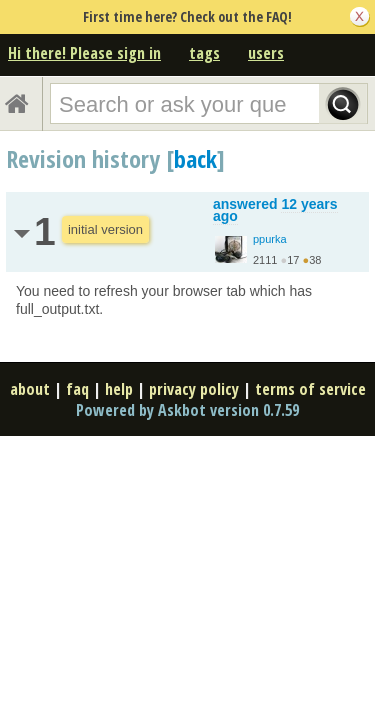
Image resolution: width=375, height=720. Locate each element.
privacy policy (194, 389)
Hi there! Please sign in (84, 53)
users (266, 53)
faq (77, 389)
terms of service (310, 389)
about (30, 389)
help (119, 389)
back (195, 158)
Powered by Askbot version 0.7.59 (187, 410)
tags (204, 53)
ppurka (270, 239)
